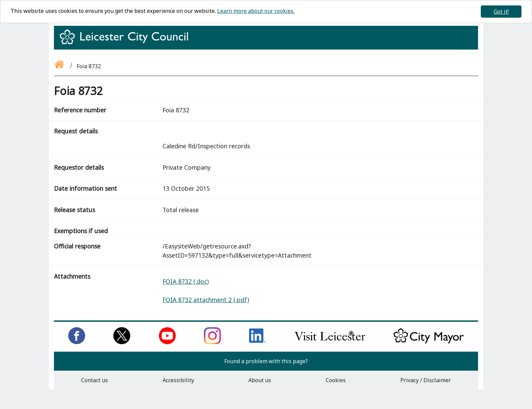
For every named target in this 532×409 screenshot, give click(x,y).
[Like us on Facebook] (77, 342)
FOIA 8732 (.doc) (186, 281)
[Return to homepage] (126, 43)
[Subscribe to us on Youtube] (167, 342)
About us (260, 380)
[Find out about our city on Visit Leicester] (330, 342)
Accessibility (178, 380)
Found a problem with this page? (266, 361)
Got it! (501, 12)
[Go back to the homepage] (60, 66)
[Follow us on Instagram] (212, 342)
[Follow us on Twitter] (122, 342)
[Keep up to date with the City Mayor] (429, 342)
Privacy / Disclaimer (426, 380)
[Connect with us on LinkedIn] (258, 342)
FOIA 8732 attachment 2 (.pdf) (206, 300)
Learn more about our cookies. (256, 11)
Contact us (94, 380)
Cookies (336, 380)
